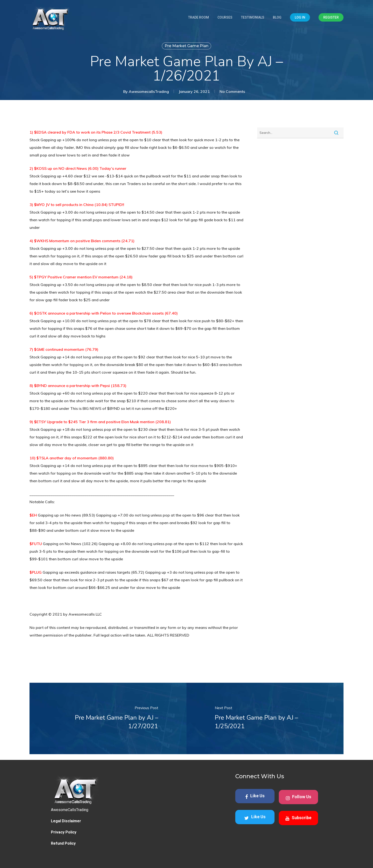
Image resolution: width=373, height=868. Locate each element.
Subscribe (298, 818)
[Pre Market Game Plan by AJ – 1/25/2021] (265, 718)
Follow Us (298, 797)
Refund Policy (63, 843)
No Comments (232, 91)
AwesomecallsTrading (149, 91)
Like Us (255, 796)
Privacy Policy (64, 832)
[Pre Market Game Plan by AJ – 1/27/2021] (108, 718)
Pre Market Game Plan (186, 46)
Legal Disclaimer (66, 821)
